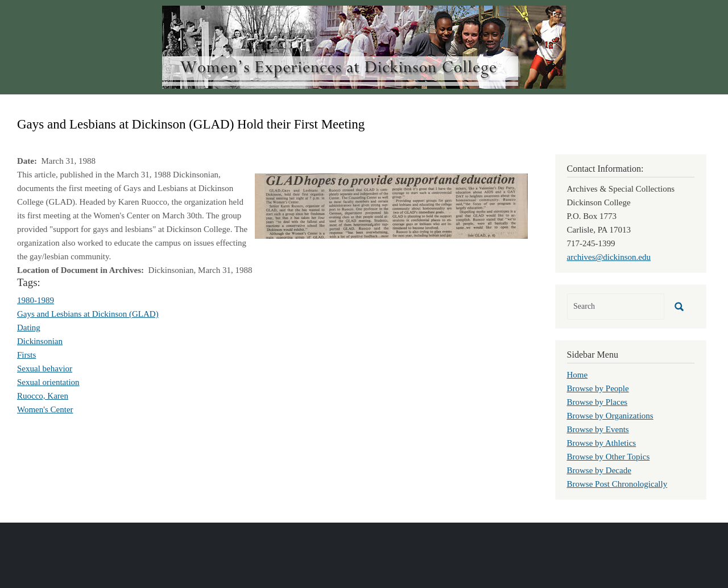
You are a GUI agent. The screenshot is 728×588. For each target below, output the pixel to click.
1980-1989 (36, 300)
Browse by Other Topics (609, 457)
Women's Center (45, 409)
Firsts (26, 355)
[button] (391, 205)
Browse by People (598, 388)
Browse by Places (597, 402)
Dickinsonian (40, 341)
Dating (29, 328)
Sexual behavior (45, 368)
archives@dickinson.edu (609, 257)
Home (578, 375)
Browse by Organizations (610, 416)
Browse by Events (598, 429)
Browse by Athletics (602, 443)
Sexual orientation (48, 382)
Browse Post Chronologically (617, 484)
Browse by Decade (599, 470)
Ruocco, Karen (43, 396)
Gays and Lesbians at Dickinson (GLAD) (88, 314)
